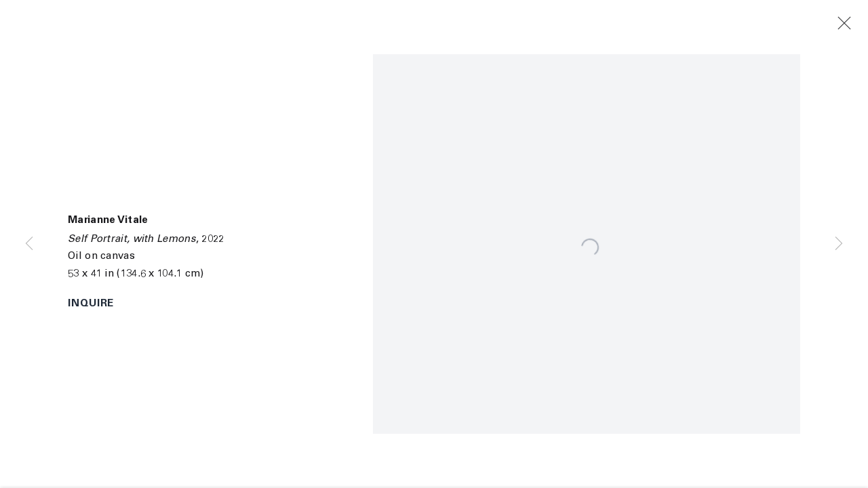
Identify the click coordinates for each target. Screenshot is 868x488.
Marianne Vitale (108, 221)
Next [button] (839, 244)
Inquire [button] (91, 304)
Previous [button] (29, 244)
